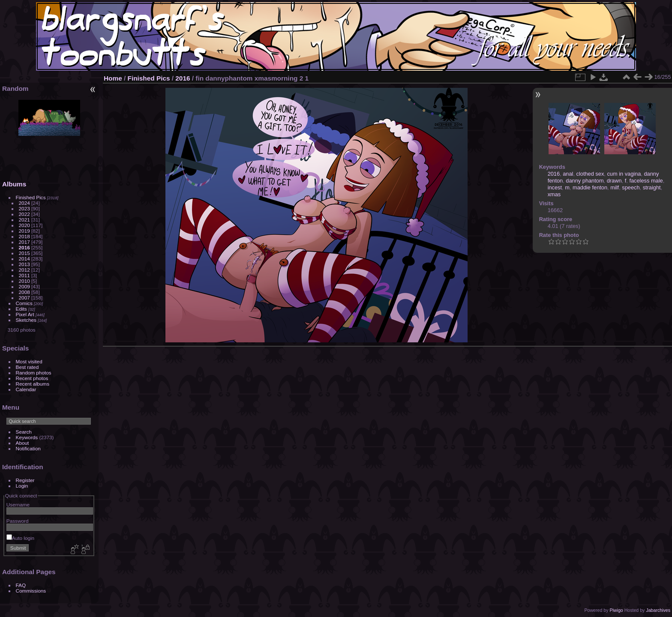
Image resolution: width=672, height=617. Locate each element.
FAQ (21, 585)
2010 (24, 281)
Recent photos (32, 378)
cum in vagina (624, 174)
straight (652, 187)
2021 (24, 220)
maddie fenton (590, 187)
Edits (21, 309)
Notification (28, 448)
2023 (24, 208)
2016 (24, 247)
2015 (24, 253)
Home (113, 78)
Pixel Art (25, 314)
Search (24, 432)
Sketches (26, 320)
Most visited (29, 361)
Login (22, 486)
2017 (24, 242)
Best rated (27, 367)
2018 (24, 236)
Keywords (27, 437)
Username (18, 505)
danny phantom (585, 181)
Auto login (20, 538)
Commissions (31, 591)
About (22, 443)
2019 (24, 231)
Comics (24, 303)
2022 (24, 214)
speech (631, 187)
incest (555, 187)
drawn (614, 181)
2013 (24, 264)
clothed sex (590, 174)
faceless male (646, 181)
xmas (554, 194)
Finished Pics (31, 197)
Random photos (34, 373)
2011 (24, 275)
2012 (24, 270)
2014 (24, 259)
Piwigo (616, 610)
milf (615, 187)
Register (25, 480)
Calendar (26, 389)
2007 (24, 298)
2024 (24, 203)
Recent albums (33, 384)
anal (568, 174)
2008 (24, 292)
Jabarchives (658, 610)
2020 (24, 225)
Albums (14, 184)
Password (18, 521)
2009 (24, 286)
